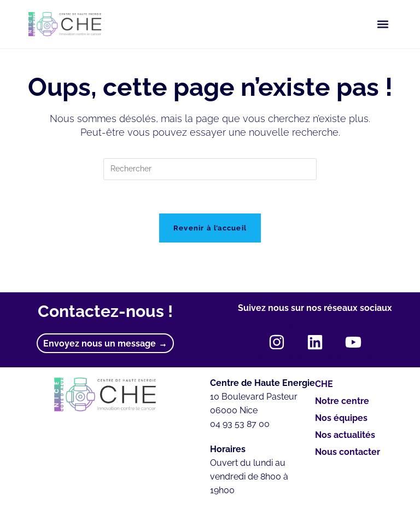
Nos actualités (345, 435)
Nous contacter (348, 452)
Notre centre (342, 401)
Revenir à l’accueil (210, 228)
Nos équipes (344, 418)
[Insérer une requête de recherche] (210, 169)
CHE (324, 384)
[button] (383, 24)
